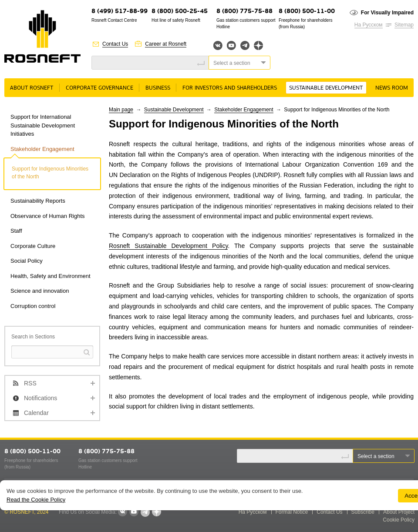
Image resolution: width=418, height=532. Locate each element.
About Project (399, 512)
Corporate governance (99, 88)
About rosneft (32, 88)
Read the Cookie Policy (36, 500)
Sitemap (404, 25)
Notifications (40, 398)
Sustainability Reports (38, 201)
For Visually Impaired (387, 13)
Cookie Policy (399, 520)
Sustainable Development (326, 88)
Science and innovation (40, 291)
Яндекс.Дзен (258, 45)
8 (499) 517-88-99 (120, 12)
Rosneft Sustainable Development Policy (168, 246)
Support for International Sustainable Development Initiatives (43, 125)
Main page (121, 110)
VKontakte (122, 512)
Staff (16, 231)
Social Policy (27, 261)
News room (392, 88)
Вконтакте (218, 45)
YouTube (231, 45)
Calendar (36, 413)
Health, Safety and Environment (51, 276)
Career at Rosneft (166, 44)
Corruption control (33, 306)
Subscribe (363, 512)
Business (158, 88)
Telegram (245, 45)
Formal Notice (292, 512)
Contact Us (115, 44)
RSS (30, 383)
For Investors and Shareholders (230, 88)
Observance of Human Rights (48, 216)
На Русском (369, 25)
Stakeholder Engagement (42, 149)
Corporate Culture (33, 246)
